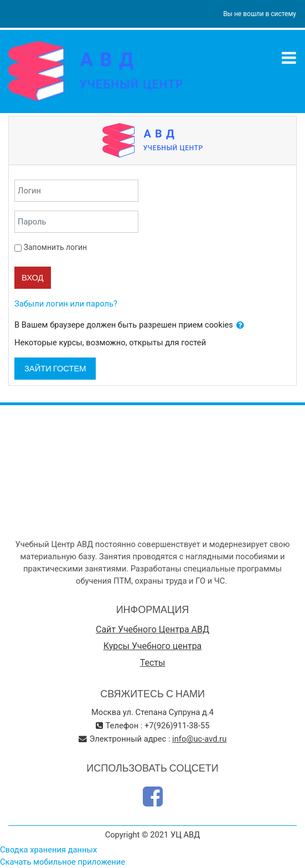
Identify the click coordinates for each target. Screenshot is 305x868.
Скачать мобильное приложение (63, 862)
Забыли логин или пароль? (66, 304)
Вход (33, 277)
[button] (240, 325)
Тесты (153, 663)
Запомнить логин (55, 247)
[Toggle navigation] (289, 58)
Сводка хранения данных (48, 850)
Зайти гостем (55, 368)
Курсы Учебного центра (153, 646)
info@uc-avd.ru (199, 739)
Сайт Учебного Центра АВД (152, 629)
